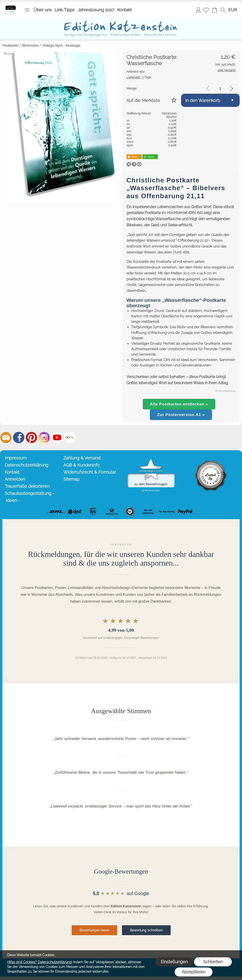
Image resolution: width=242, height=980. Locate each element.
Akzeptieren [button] (194, 972)
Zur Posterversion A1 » (181, 415)
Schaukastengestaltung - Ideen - (30, 497)
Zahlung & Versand (82, 458)
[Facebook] (19, 437)
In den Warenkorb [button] (203, 100)
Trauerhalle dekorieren (27, 486)
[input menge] (220, 88)
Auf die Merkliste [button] (143, 100)
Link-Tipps (65, 10)
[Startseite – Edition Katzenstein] (11, 7)
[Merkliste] (206, 10)
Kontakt (125, 10)
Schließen (213, 962)
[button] (27, 10)
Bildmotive (30, 46)
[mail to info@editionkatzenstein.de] (6, 437)
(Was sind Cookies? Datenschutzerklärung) (40, 962)
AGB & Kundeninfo (82, 465)
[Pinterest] (31, 437)
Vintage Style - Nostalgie (61, 46)
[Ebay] (70, 437)
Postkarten (10, 46)
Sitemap (71, 479)
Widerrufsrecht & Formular (90, 472)
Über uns (43, 10)
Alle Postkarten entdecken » (179, 404)
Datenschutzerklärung (26, 465)
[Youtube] (57, 437)
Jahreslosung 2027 (96, 10)
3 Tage (139, 77)
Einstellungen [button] (174, 962)
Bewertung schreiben (146, 930)
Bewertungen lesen (94, 930)
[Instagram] (44, 437)
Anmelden (198, 10)
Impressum (16, 458)
